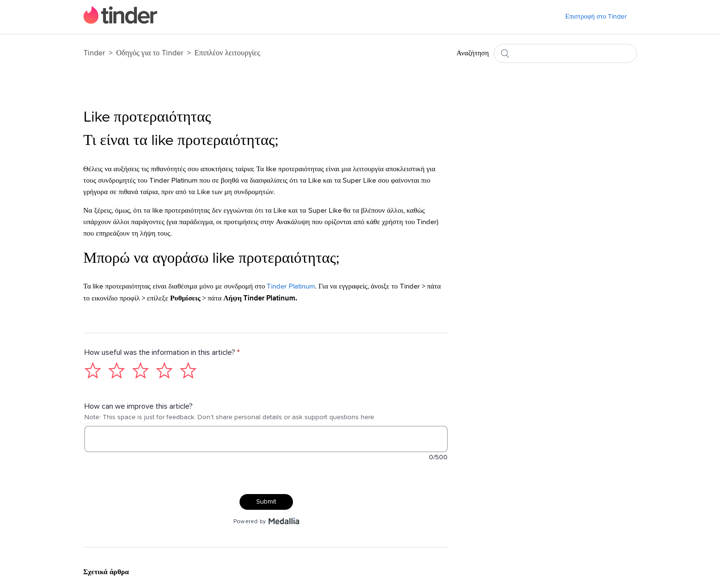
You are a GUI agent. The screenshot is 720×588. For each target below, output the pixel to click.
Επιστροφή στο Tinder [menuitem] (596, 17)
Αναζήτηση (473, 53)
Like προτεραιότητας (147, 117)
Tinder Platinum (291, 286)
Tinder (94, 53)
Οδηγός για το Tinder (151, 53)
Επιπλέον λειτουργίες (228, 53)
